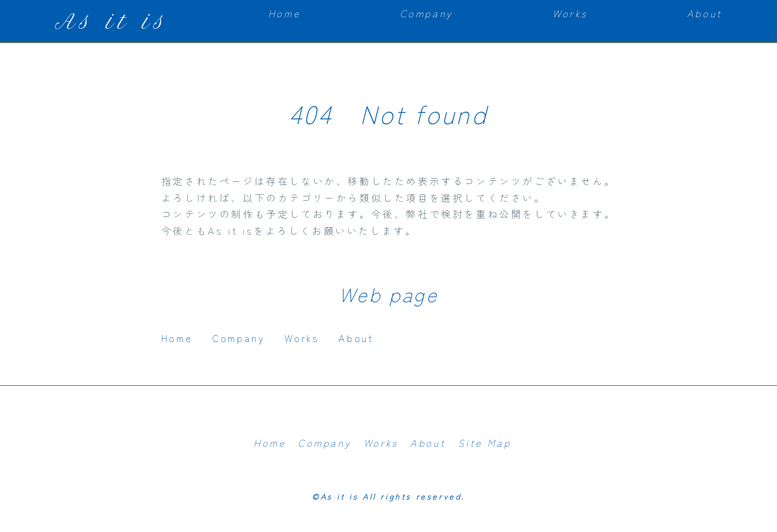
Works (570, 13)
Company (427, 13)
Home (284, 13)
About (705, 13)
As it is (111, 21)
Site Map (485, 442)
